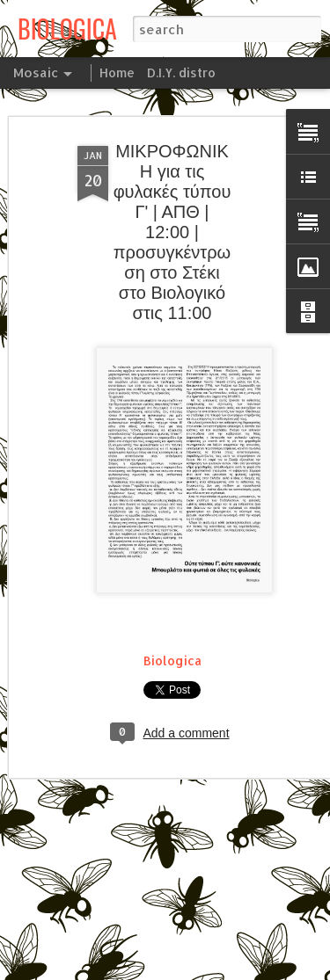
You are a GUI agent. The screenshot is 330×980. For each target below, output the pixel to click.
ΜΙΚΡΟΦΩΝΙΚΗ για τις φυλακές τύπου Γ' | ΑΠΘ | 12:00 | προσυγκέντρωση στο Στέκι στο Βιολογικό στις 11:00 (172, 232)
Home (117, 73)
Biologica (172, 661)
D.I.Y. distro (181, 73)
